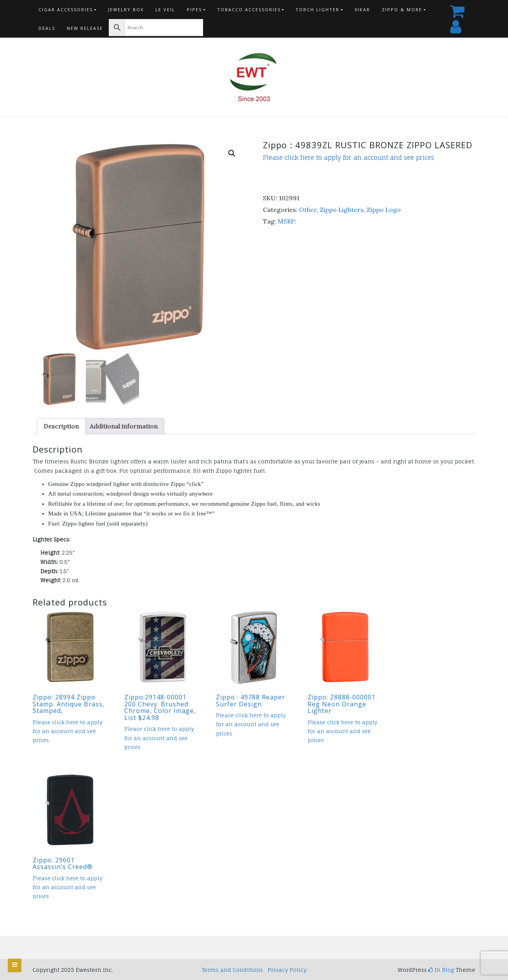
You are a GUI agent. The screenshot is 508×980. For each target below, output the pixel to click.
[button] (232, 153)
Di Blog (441, 970)
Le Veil (165, 10)
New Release (85, 28)
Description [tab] (61, 426)
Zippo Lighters (342, 210)
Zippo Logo (384, 210)
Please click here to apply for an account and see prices (349, 158)
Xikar (362, 10)
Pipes (194, 10)
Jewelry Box (126, 10)
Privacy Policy (287, 970)
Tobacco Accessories (249, 10)
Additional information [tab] (124, 426)
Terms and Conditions (232, 970)
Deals (47, 28)
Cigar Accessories (66, 10)
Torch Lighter (317, 10)
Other (308, 210)
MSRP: (287, 221)
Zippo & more (402, 10)
